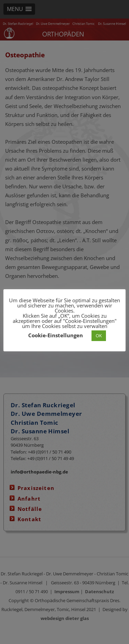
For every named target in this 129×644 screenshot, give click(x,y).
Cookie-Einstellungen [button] (56, 335)
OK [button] (99, 336)
